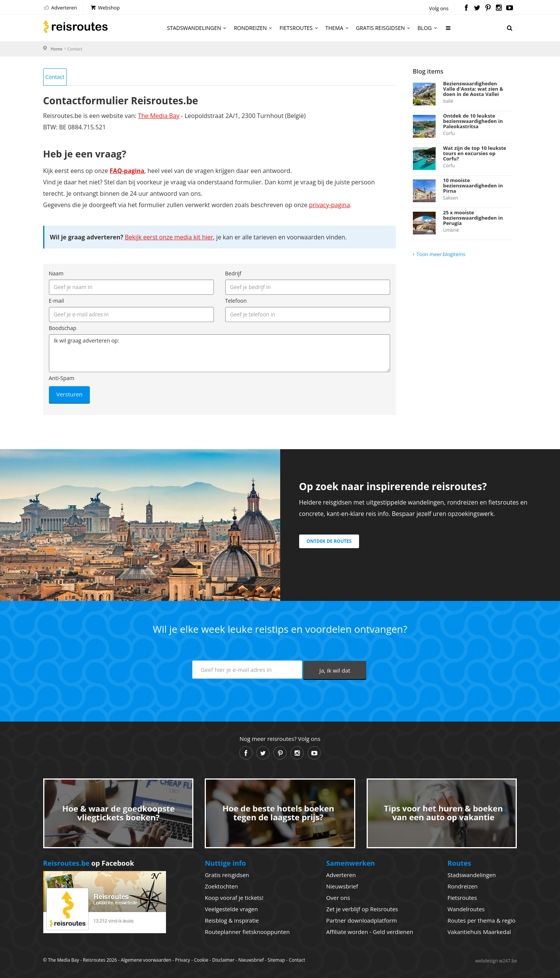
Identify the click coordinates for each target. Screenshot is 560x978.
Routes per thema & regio (481, 920)
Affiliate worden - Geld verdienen (370, 932)
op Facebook (89, 863)
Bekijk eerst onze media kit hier (169, 237)
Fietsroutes (300, 28)
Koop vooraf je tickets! (234, 898)
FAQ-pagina (127, 171)
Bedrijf (233, 273)
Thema (338, 28)
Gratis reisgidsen (384, 28)
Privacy (183, 960)
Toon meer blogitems (441, 254)
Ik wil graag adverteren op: (220, 353)
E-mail (56, 301)
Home (57, 49)
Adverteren (60, 8)
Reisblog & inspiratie (232, 920)
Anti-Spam (62, 378)
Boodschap (63, 328)
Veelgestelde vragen (231, 909)
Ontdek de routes (329, 541)
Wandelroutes (466, 909)
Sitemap (276, 960)
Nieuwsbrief (342, 886)
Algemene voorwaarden (146, 960)
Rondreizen (254, 28)
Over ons (338, 898)
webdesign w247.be (496, 961)
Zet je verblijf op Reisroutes (362, 909)
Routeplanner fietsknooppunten (247, 932)
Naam (56, 273)
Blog (428, 28)
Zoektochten (221, 886)
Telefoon (236, 301)
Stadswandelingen (198, 28)
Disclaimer (224, 960)
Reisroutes (75, 27)
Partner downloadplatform (362, 920)
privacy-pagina (329, 205)
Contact (55, 77)
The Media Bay (159, 116)
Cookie (201, 960)
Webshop (105, 8)
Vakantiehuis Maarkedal (479, 932)
